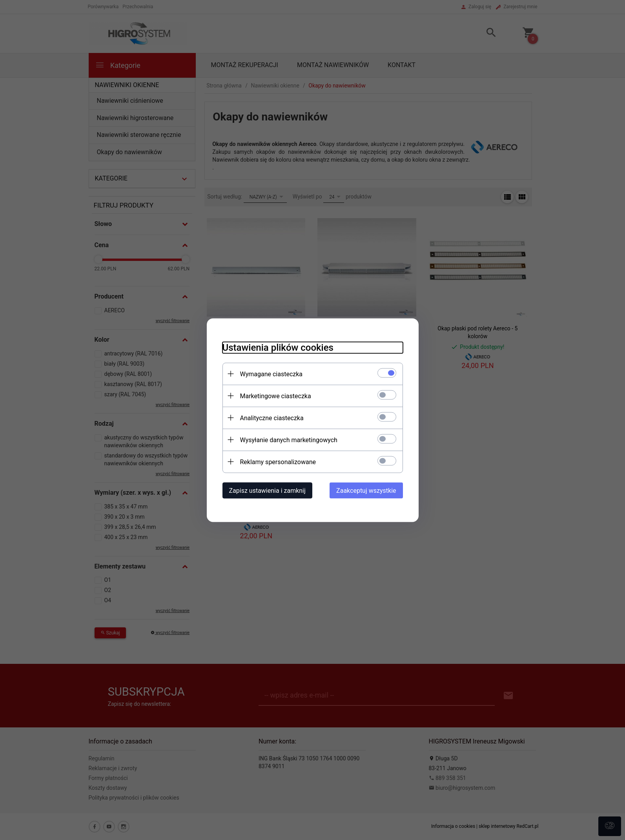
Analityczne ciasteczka (272, 418)
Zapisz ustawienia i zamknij (267, 490)
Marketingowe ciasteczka (276, 396)
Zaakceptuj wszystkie (366, 490)
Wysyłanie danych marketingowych (289, 440)
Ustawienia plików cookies (278, 347)
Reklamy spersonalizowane (278, 462)
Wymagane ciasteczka (272, 374)
